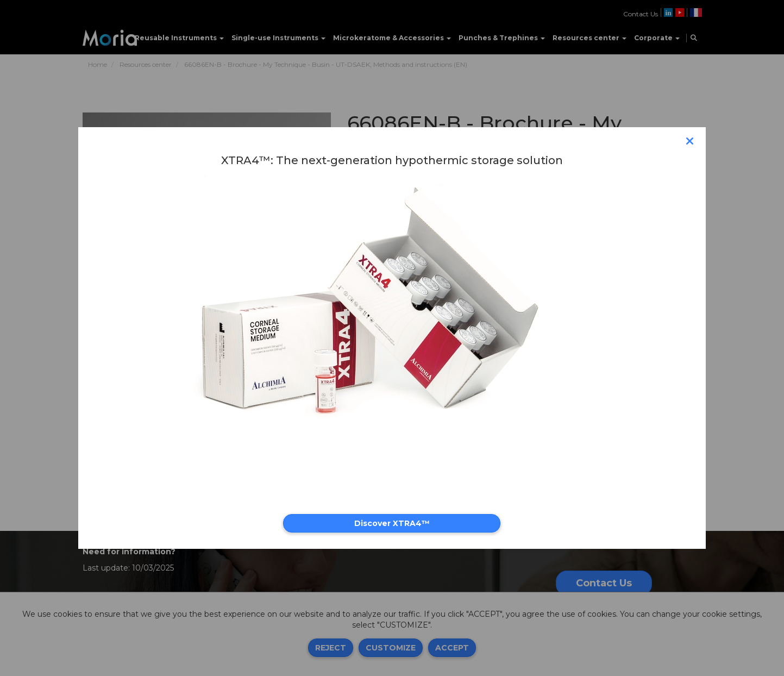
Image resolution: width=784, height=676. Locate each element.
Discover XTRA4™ (392, 523)
